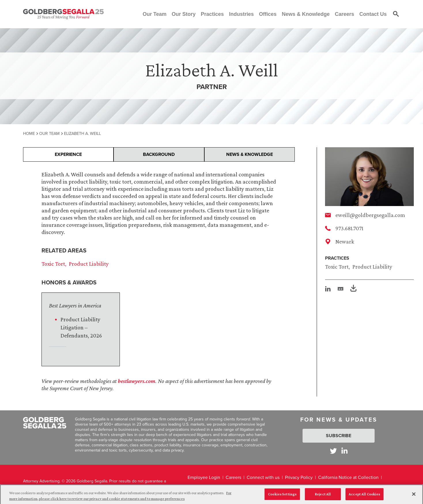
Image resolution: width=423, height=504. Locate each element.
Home (29, 133)
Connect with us (263, 477)
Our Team (49, 133)
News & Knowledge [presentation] (250, 154)
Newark (345, 241)
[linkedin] (328, 289)
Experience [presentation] (68, 154)
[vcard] (341, 289)
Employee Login (204, 477)
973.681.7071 (349, 228)
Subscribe (339, 436)
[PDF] (353, 289)
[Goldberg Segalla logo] (63, 14)
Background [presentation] (159, 154)
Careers (233, 477)
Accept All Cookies (364, 497)
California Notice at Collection (348, 477)
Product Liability (372, 267)
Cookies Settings (282, 497)
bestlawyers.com (137, 381)
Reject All (323, 497)
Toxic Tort (337, 267)
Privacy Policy (299, 477)
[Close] (414, 497)
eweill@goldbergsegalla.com (370, 215)
